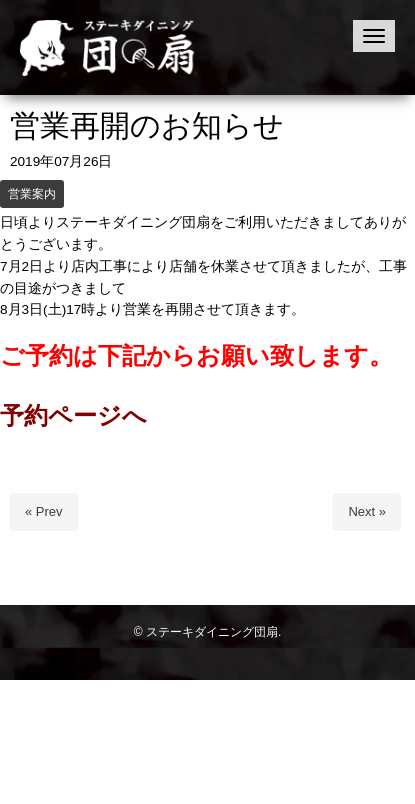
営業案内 (32, 194)
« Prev (44, 511)
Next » (367, 511)
